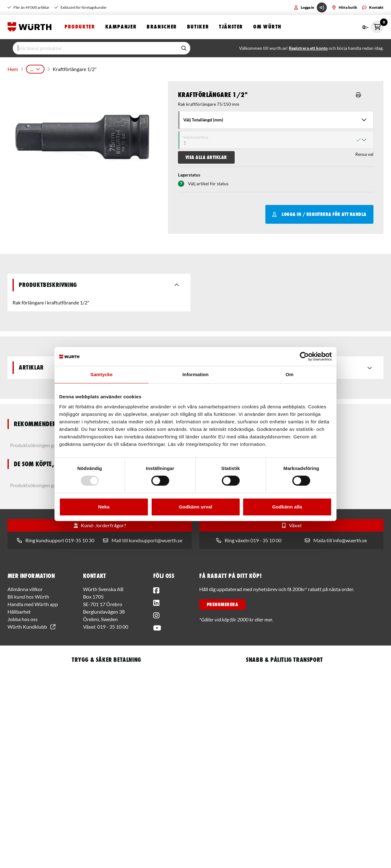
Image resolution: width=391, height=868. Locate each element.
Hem (12, 69)
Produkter (80, 27)
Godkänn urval (195, 507)
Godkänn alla (287, 507)
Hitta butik (344, 7)
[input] (95, 49)
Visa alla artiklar (206, 156)
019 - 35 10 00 (113, 625)
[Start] (31, 28)
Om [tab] (289, 374)
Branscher (162, 27)
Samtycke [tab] (102, 374)
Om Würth (267, 27)
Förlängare (202, 69)
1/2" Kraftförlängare (240, 69)
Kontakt (373, 7)
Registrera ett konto (308, 49)
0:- (373, 28)
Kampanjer (121, 27)
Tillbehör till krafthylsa (161, 69)
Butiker (198, 27)
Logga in (310, 8)
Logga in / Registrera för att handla (319, 213)
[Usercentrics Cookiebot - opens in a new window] (304, 356)
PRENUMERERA (222, 603)
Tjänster (231, 27)
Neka (104, 507)
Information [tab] (195, 374)
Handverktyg (65, 69)
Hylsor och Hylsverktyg (108, 69)
